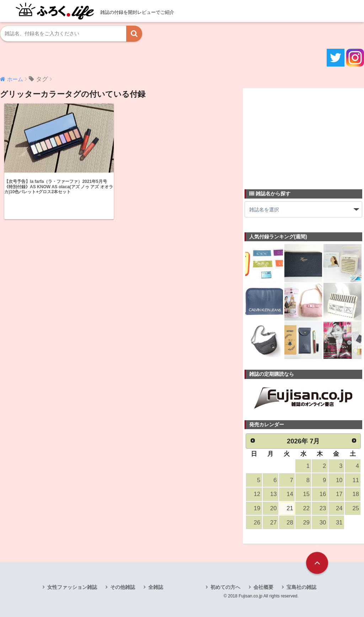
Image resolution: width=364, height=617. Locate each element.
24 (339, 508)
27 (273, 523)
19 (257, 508)
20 (273, 508)
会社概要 (263, 587)
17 (339, 494)
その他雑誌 (123, 587)
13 (273, 494)
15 (306, 494)
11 (355, 480)
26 (257, 523)
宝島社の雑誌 (301, 587)
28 (290, 523)
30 (323, 523)
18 (355, 494)
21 (290, 508)
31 (339, 523)
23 (323, 508)
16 (323, 494)
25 (355, 508)
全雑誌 (156, 587)
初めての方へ (225, 587)
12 (257, 494)
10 (339, 480)
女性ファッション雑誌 (72, 587)
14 (290, 494)
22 (306, 508)
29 (306, 523)
